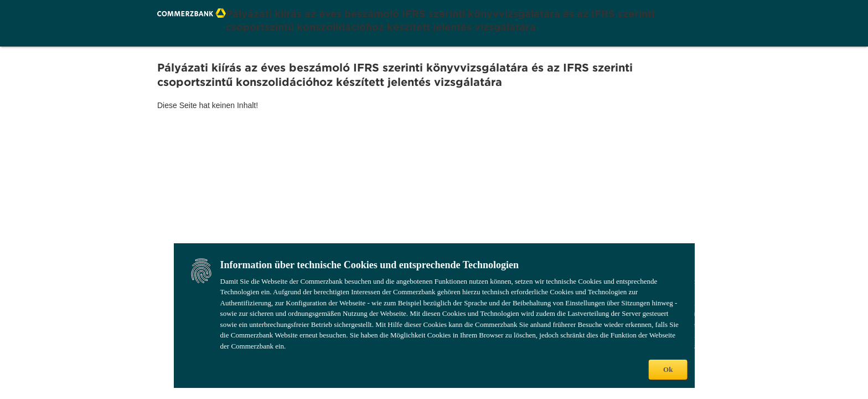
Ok (668, 369)
